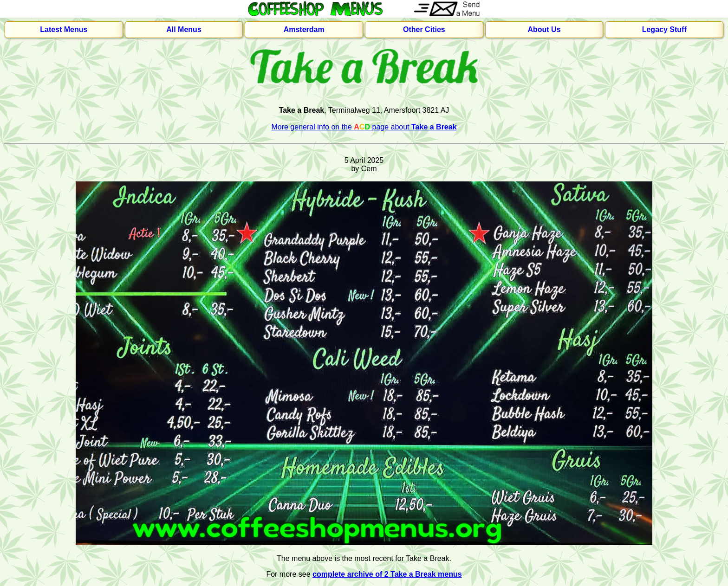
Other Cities (424, 29)
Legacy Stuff (664, 29)
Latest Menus (64, 29)
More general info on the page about (364, 127)
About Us (544, 29)
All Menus (184, 29)
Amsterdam (304, 29)
